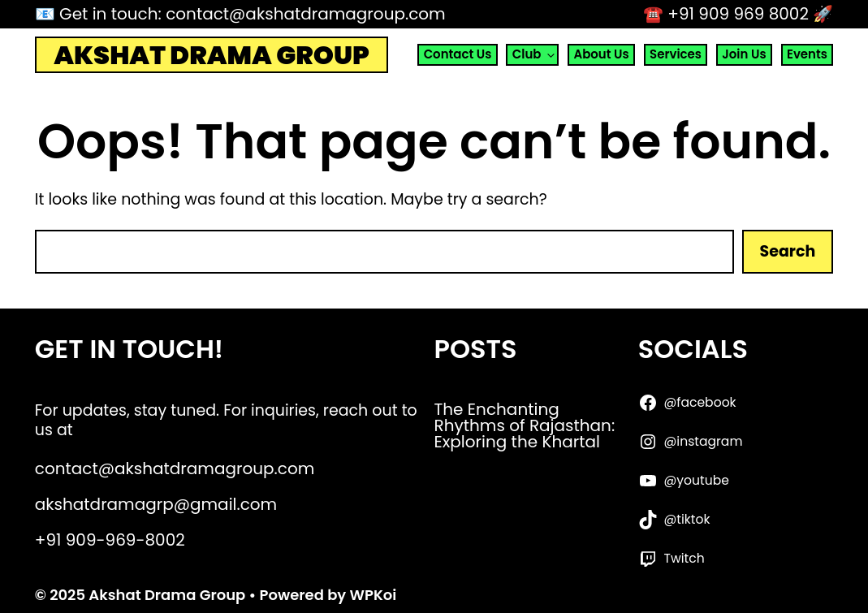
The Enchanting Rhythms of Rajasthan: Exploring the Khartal (525, 425)
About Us (601, 54)
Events (807, 54)
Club (535, 54)
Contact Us (458, 54)
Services (676, 54)
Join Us (744, 54)
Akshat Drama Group (212, 55)
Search (788, 251)
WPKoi (374, 595)
